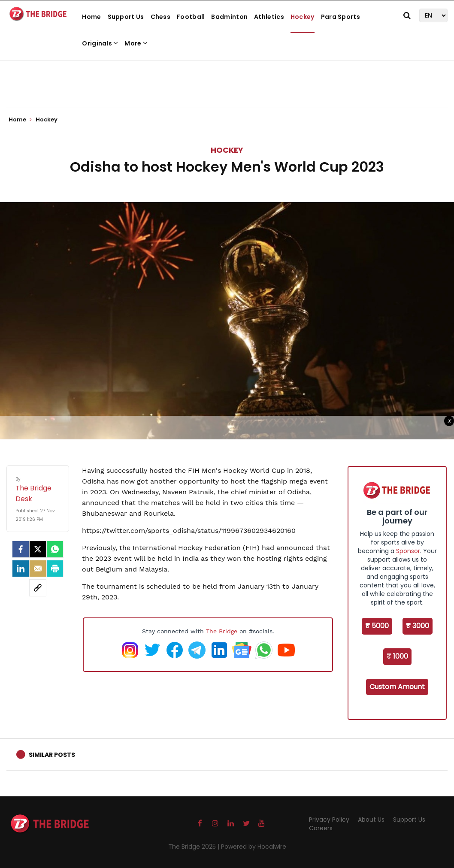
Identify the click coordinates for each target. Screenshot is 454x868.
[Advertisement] (227, 82)
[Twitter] (38, 549)
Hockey (303, 17)
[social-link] (38, 588)
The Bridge (222, 631)
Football (191, 17)
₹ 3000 (418, 626)
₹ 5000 (377, 626)
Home (91, 17)
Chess (161, 17)
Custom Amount (397, 687)
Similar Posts (52, 755)
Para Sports (340, 17)
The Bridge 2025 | (195, 847)
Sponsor (408, 551)
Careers (321, 828)
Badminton (229, 17)
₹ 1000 (397, 656)
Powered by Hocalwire (254, 847)
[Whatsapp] (55, 549)
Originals (100, 43)
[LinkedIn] (21, 569)
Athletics (269, 17)
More (136, 43)
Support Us (126, 17)
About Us (371, 820)
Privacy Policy (329, 820)
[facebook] (21, 549)
